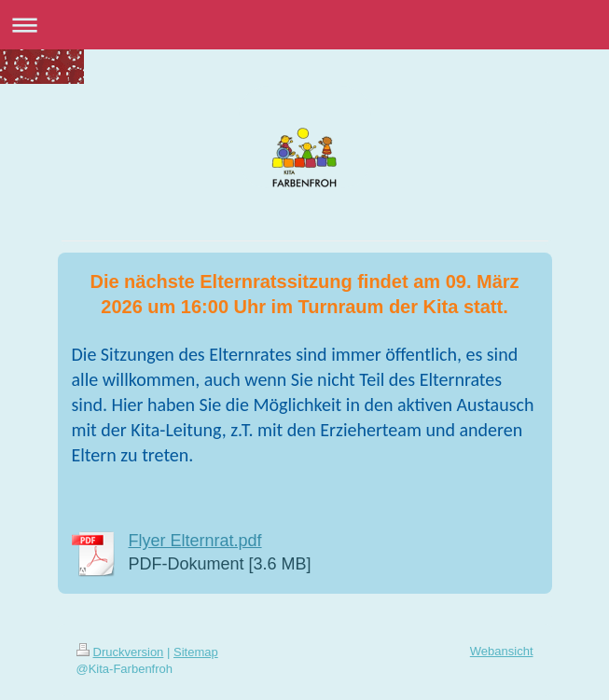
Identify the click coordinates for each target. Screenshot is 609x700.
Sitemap (196, 652)
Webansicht (502, 651)
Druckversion (120, 652)
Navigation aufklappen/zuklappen (304, 25)
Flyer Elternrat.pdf (195, 541)
